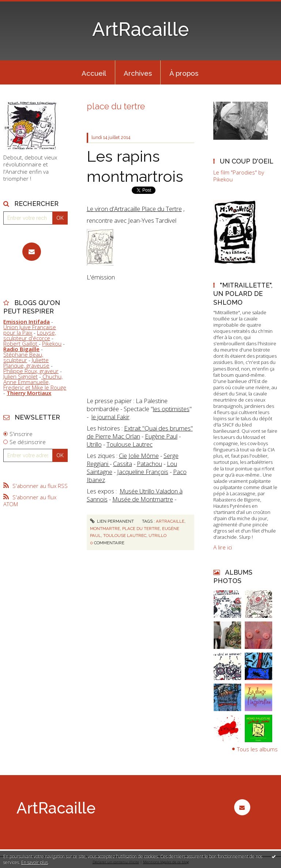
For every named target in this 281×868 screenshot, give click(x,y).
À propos (184, 73)
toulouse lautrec (125, 536)
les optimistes (171, 409)
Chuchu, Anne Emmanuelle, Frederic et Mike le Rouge (35, 382)
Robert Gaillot (21, 343)
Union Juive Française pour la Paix (30, 330)
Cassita (123, 464)
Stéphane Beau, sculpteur (23, 357)
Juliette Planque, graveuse (26, 363)
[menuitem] (94, 72)
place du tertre (141, 529)
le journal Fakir (110, 417)
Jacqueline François (143, 472)
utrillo (158, 536)
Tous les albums (257, 749)
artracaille (170, 521)
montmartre (105, 529)
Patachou (149, 464)
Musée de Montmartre (143, 499)
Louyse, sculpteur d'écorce (30, 335)
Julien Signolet (20, 376)
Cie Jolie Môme (139, 456)
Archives (138, 73)
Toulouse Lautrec (130, 444)
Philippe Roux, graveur (31, 371)
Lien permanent (112, 521)
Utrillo (94, 444)
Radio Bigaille (21, 349)
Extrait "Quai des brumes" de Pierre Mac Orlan (140, 432)
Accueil (94, 73)
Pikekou (52, 343)
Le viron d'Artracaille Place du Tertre (134, 209)
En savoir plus (35, 862)
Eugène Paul (161, 436)
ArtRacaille (140, 29)
